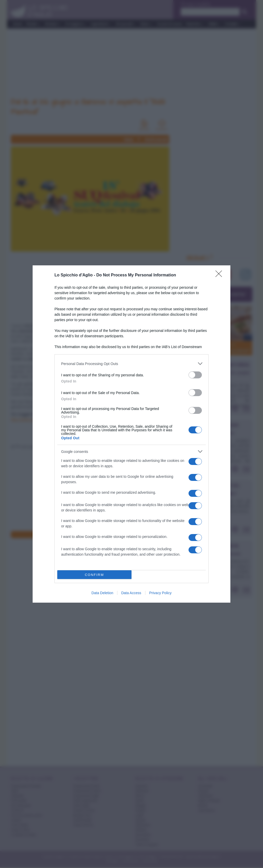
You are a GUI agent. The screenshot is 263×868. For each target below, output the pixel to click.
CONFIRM (94, 575)
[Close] (220, 275)
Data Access (131, 593)
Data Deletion (102, 593)
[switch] (195, 375)
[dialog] (131, 434)
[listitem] (131, 364)
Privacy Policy (160, 593)
